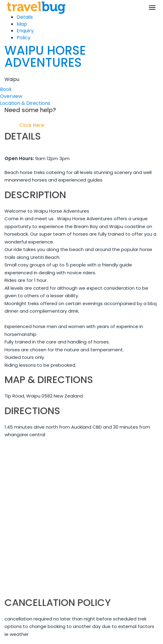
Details (25, 17)
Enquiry (25, 31)
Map (22, 24)
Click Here (32, 125)
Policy (24, 38)
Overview (11, 96)
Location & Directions (25, 103)
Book (6, 89)
